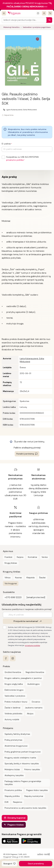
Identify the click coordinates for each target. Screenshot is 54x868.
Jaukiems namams (34, 708)
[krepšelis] (50, 13)
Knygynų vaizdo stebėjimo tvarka (20, 758)
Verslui (45, 557)
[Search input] (24, 20)
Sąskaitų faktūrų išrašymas (17, 734)
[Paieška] (49, 20)
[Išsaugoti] (10, 864)
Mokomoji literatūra (11, 27)
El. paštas (6, 144)
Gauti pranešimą (36, 864)
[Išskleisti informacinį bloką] (38, 13)
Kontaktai (32, 557)
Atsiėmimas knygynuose (16, 746)
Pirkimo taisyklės (32, 769)
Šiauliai (42, 578)
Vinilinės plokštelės (13, 714)
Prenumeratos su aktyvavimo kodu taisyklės (25, 808)
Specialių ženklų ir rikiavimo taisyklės (22, 764)
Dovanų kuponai (16, 818)
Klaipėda (31, 578)
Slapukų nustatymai (34, 796)
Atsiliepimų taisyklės (14, 775)
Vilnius (8, 578)
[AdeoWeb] (44, 854)
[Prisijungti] (44, 13)
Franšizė (8, 557)
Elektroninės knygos (14, 690)
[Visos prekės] (4, 13)
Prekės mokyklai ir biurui (16, 702)
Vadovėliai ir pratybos (15, 696)
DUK (7, 802)
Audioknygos (33, 684)
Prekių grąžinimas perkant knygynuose (23, 752)
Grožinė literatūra (13, 672)
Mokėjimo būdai (12, 769)
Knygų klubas (11, 563)
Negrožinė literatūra (35, 672)
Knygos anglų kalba (14, 684)
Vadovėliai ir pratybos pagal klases (37, 27)
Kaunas (19, 578)
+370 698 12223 (13, 597)
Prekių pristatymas (13, 740)
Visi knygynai (11, 583)
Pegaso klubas (16, 825)
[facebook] (6, 658)
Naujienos (18, 802)
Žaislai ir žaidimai (12, 708)
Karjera (20, 557)
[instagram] (13, 658)
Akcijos (30, 714)
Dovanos (36, 702)
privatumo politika (15, 160)
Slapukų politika (12, 796)
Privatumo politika (13, 790)
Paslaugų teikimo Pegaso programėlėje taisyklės (23, 783)
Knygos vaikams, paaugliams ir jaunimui (23, 678)
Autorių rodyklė (12, 719)
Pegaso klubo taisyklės (37, 790)
